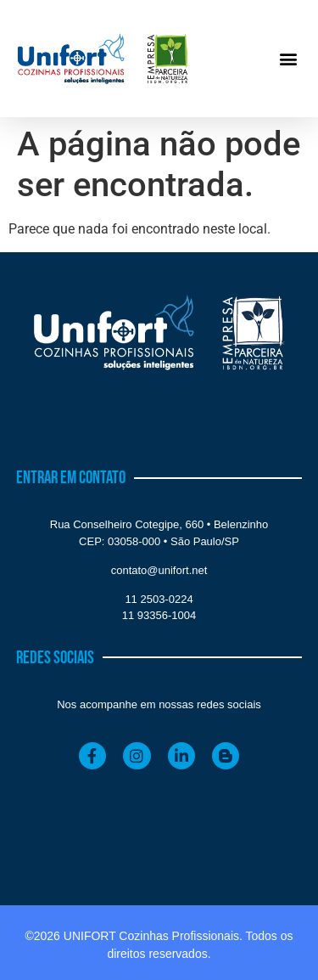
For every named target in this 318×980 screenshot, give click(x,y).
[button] (288, 59)
